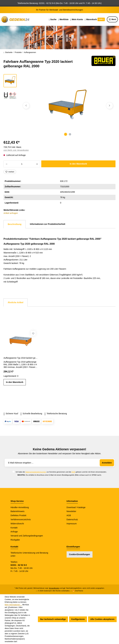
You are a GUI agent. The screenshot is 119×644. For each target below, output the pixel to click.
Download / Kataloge (76, 507)
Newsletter (71, 511)
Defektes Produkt (18, 515)
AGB (73, 472)
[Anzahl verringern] (7, 164)
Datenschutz (72, 519)
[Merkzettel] (63, 19)
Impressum (72, 524)
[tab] (15, 224)
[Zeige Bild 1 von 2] (66, 134)
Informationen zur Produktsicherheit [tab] (47, 224)
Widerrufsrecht (17, 524)
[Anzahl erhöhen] (37, 164)
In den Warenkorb (78, 164)
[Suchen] (53, 19)
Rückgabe (15, 540)
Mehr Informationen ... (13, 605)
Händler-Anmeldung (20, 507)
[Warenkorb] (95, 19)
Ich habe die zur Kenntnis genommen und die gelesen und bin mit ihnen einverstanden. (61, 472)
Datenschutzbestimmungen (36, 472)
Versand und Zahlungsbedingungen (27, 536)
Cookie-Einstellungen (80, 554)
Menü (112, 19)
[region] (59, 106)
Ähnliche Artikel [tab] (16, 302)
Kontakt (14, 528)
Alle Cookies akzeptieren (102, 619)
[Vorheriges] (26, 106)
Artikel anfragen (11, 213)
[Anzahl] (22, 164)
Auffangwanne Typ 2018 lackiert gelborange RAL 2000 (21, 358)
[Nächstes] (109, 106)
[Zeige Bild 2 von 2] (70, 134)
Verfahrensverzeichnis (21, 519)
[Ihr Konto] (77, 19)
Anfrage (14, 532)
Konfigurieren (78, 619)
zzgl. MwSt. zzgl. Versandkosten (16, 150)
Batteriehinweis (17, 511)
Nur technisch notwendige (53, 619)
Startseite (8, 53)
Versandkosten (54, 588)
